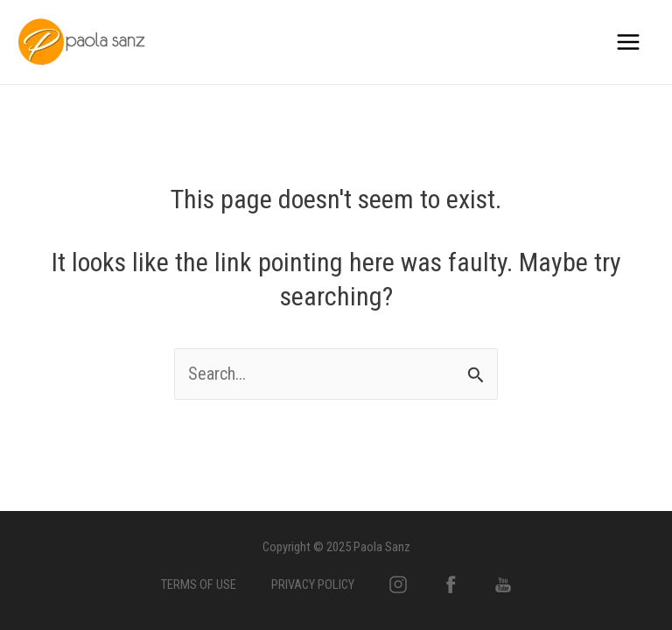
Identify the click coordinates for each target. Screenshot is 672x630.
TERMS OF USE (199, 584)
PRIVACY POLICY (313, 584)
